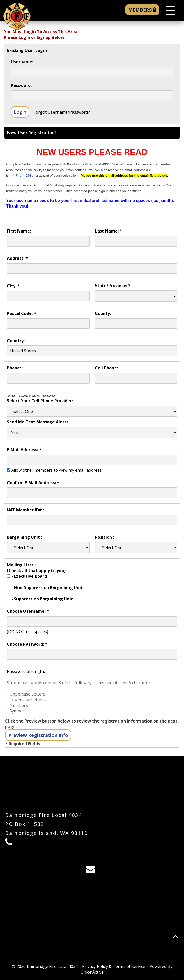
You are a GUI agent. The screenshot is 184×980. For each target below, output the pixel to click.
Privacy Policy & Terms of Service (114, 966)
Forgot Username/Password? (62, 112)
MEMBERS (142, 10)
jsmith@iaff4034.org (21, 175)
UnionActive (92, 972)
